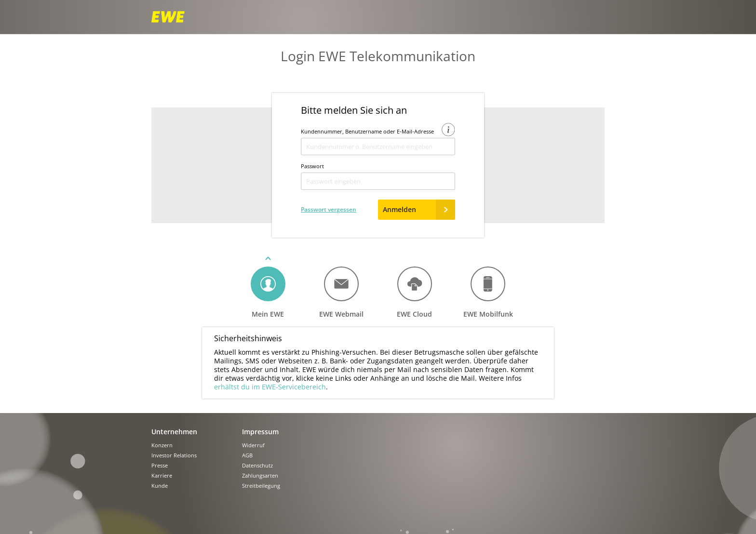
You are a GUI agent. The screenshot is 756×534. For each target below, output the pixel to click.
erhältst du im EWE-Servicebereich (270, 387)
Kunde (160, 486)
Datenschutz (257, 466)
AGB (247, 456)
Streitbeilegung (261, 486)
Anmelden (419, 210)
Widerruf (253, 446)
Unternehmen (174, 432)
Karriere (162, 476)
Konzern (162, 446)
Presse (160, 466)
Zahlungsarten (260, 476)
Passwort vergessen (329, 209)
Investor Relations (174, 456)
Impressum (260, 432)
